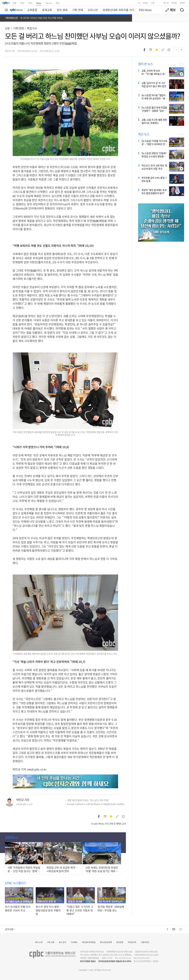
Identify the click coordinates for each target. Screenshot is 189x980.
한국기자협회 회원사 (88, 961)
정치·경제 (62, 10)
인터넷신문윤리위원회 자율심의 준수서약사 (115, 961)
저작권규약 (132, 942)
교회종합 (32, 10)
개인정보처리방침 (89, 942)
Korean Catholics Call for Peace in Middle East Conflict (96, 804)
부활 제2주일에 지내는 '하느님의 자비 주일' (88, 800)
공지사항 (10, 929)
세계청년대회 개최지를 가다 (118, 10)
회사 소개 (39, 942)
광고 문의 (62, 942)
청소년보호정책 (106, 942)
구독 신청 (51, 942)
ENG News (145, 10)
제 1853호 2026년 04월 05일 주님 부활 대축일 (41, 18)
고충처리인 (145, 942)
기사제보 (74, 942)
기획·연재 (78, 10)
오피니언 (93, 10)
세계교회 (47, 10)
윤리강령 (120, 942)
